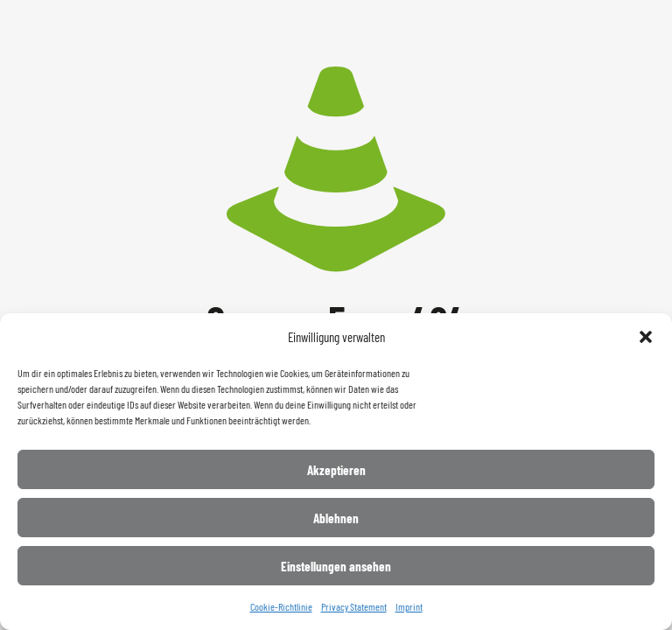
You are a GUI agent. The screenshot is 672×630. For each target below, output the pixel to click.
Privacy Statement (354, 606)
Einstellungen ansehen (336, 566)
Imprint (409, 606)
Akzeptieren (336, 470)
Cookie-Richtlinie (281, 606)
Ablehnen (336, 518)
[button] (646, 337)
